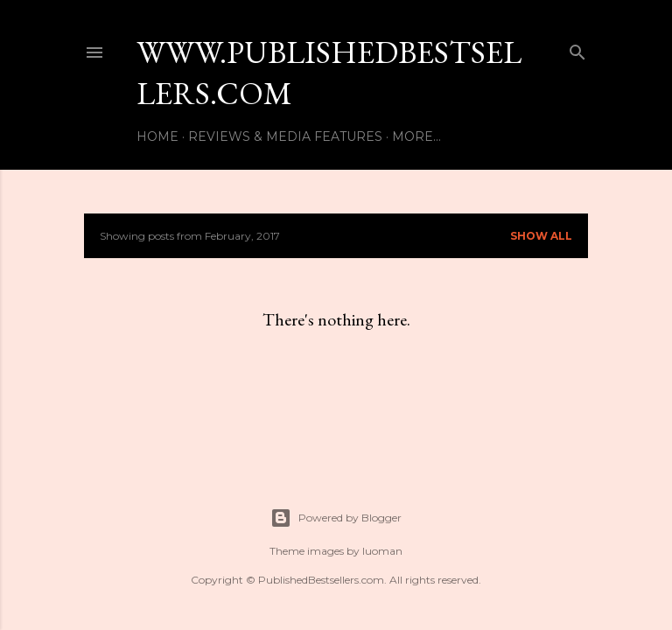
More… (416, 136)
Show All (541, 236)
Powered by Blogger (336, 518)
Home (157, 136)
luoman (382, 551)
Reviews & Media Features (285, 136)
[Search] (577, 49)
